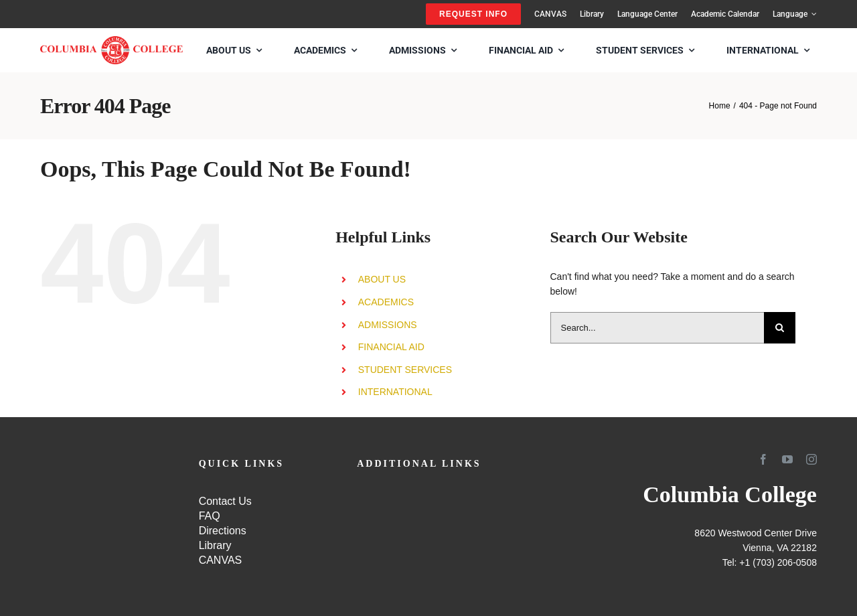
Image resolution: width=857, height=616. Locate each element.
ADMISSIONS (388, 325)
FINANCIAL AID (391, 347)
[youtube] (787, 459)
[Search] (780, 328)
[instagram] (811, 459)
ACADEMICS (386, 302)
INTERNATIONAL (395, 392)
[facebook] (763, 459)
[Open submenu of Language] (812, 14)
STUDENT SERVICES (405, 370)
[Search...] (657, 328)
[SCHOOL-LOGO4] (111, 41)
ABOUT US (382, 279)
